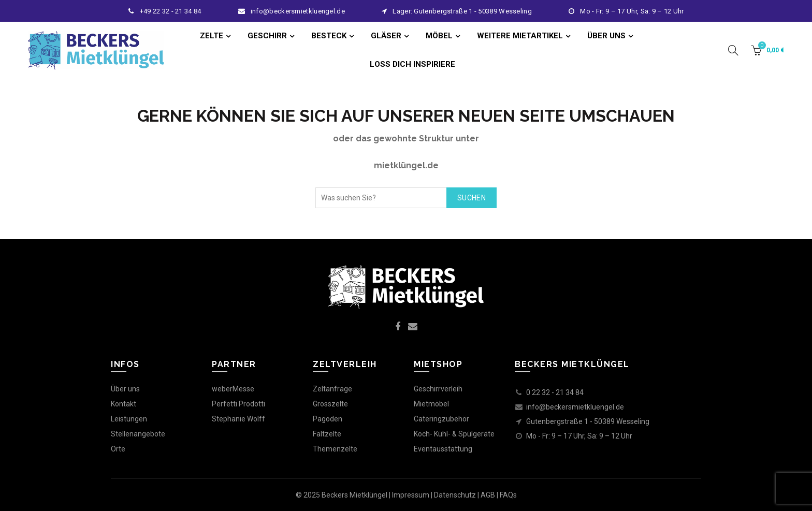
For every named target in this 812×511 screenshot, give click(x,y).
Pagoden (328, 419)
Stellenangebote (138, 434)
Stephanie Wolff (238, 419)
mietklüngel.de (406, 165)
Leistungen (129, 419)
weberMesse (233, 389)
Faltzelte (327, 434)
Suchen (472, 198)
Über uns (125, 389)
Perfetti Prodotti (238, 404)
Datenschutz (455, 495)
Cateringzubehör (441, 419)
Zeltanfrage (332, 389)
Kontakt (124, 404)
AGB (488, 495)
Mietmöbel (431, 404)
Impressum (411, 495)
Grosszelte (330, 404)
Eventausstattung (443, 449)
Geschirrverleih (438, 389)
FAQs (508, 495)
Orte (118, 449)
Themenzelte (335, 449)
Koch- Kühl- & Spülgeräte (454, 434)
